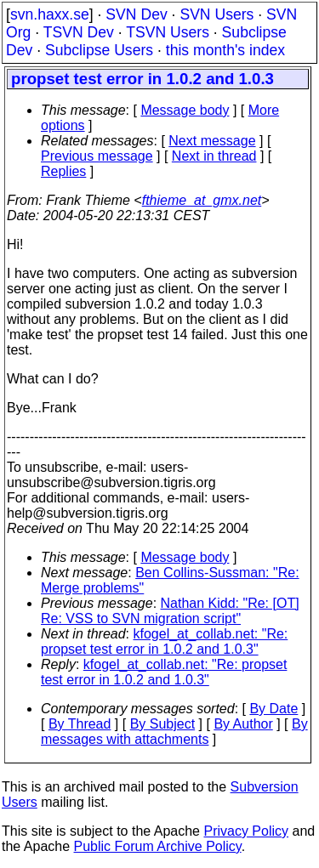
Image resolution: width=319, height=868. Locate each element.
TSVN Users (168, 32)
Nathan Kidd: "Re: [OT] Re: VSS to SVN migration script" (170, 611)
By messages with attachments (174, 732)
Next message (212, 141)
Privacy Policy (246, 831)
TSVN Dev (79, 32)
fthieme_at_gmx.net (202, 200)
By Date (273, 709)
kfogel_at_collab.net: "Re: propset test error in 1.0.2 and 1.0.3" (164, 641)
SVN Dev (136, 14)
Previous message (97, 156)
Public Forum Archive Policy (158, 846)
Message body (185, 110)
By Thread (80, 724)
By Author (243, 724)
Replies (63, 171)
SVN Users (216, 14)
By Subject (162, 724)
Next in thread (214, 156)
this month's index (225, 50)
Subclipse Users (99, 50)
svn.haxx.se (50, 14)
